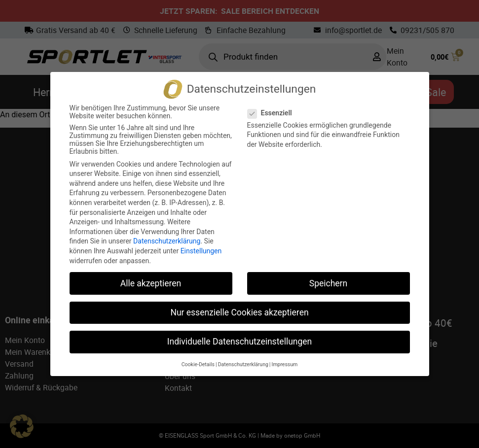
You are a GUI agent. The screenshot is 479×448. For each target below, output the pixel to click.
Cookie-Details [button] (198, 364)
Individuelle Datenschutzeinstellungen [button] (239, 342)
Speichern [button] (328, 283)
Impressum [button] (284, 364)
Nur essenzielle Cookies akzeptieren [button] (239, 312)
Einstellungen (201, 251)
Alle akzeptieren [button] (151, 283)
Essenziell (273, 113)
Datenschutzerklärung (167, 241)
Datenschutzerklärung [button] (243, 364)
